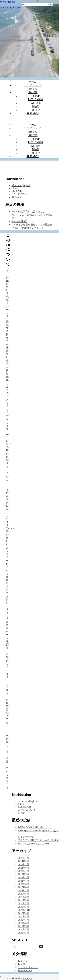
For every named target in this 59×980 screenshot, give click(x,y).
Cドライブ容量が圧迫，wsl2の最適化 (32, 225)
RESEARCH (33, 113)
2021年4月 (24, 904)
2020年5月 (24, 926)
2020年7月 (24, 920)
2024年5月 (24, 861)
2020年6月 (24, 923)
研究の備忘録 (7, 2)
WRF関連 (36, 103)
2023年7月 (24, 864)
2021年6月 (24, 897)
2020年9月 (24, 913)
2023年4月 (24, 871)
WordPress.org (25, 970)
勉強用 (36, 106)
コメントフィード (28, 967)
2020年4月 (24, 930)
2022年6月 (24, 884)
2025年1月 (24, 858)
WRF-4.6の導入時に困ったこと (28, 212)
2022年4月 (24, 887)
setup (36, 96)
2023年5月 (24, 868)
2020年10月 (24, 910)
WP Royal (27, 979)
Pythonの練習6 (19, 221)
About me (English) (21, 185)
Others (36, 110)
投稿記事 (33, 92)
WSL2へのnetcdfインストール (28, 228)
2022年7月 (24, 881)
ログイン (23, 961)
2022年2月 (24, 891)
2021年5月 (24, 900)
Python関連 (36, 99)
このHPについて (33, 85)
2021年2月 (24, 907)
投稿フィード (25, 964)
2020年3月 (24, 933)
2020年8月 (24, 917)
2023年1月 (24, 877)
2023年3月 (24, 874)
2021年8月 (24, 894)
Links (14, 188)
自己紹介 (33, 89)
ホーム (33, 82)
